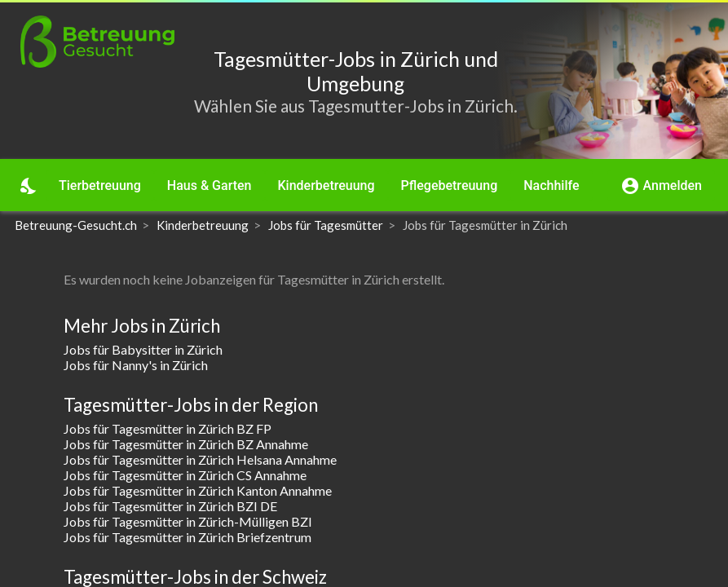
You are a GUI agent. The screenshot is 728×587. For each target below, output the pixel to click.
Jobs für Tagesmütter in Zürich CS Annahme (185, 475)
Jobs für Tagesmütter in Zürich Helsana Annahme (200, 459)
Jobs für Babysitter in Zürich (143, 349)
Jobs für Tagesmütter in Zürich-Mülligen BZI (188, 521)
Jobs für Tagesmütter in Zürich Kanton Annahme (198, 490)
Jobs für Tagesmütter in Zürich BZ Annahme (186, 444)
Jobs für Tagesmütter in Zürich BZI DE (170, 506)
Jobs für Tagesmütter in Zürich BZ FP (168, 428)
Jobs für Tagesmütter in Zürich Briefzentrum (188, 537)
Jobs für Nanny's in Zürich (136, 365)
